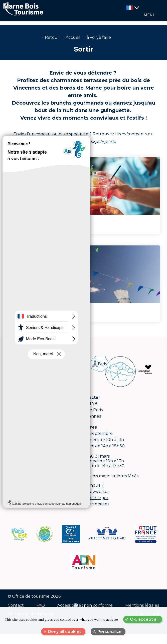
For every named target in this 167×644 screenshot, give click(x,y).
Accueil (73, 37)
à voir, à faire (99, 37)
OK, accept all (144, 619)
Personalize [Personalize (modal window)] (110, 632)
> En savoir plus (28, 227)
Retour (52, 37)
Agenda (108, 141)
